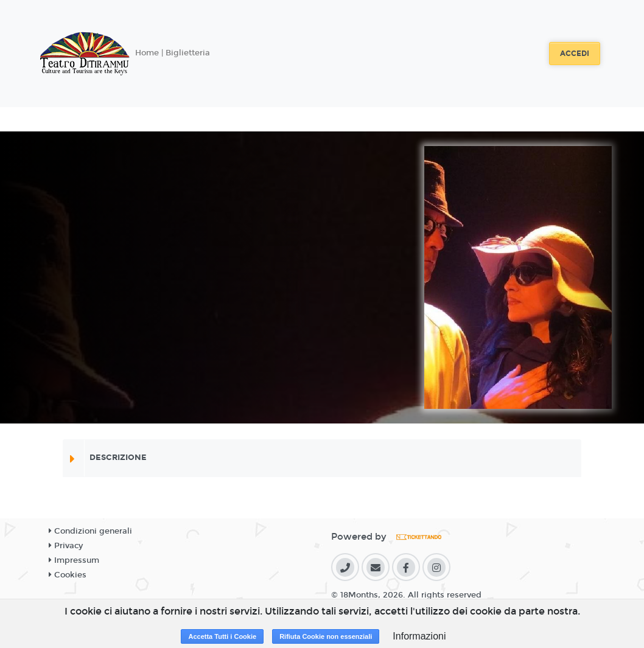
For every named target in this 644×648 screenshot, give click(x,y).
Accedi (575, 54)
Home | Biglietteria (173, 53)
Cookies (68, 575)
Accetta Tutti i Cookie (222, 636)
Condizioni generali (90, 531)
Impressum (74, 560)
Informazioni (419, 636)
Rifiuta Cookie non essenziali (326, 636)
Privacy (66, 546)
